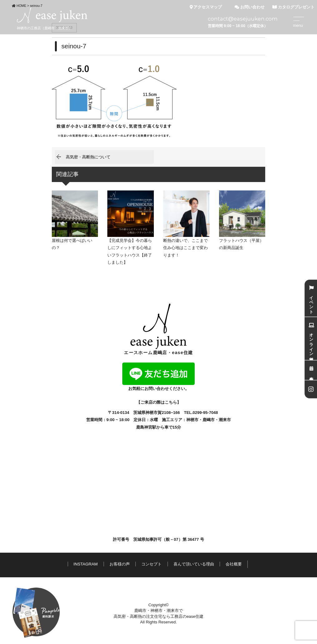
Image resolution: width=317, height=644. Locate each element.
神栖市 (192, 420)
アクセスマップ (206, 7)
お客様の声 (120, 564)
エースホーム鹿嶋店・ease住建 (158, 329)
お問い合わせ (250, 7)
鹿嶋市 (209, 420)
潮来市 (225, 420)
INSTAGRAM (86, 564)
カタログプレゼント (293, 7)
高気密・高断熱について (88, 157)
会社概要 (234, 564)
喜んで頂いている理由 (194, 564)
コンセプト (151, 564)
